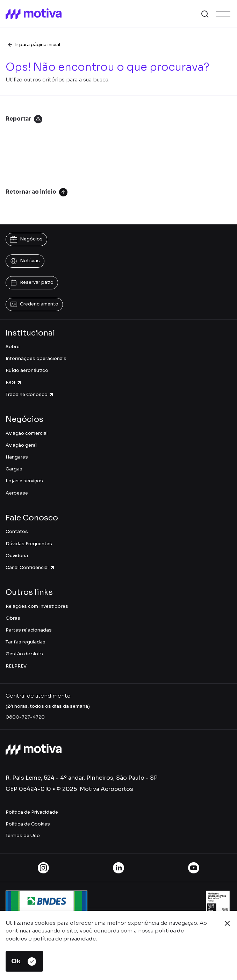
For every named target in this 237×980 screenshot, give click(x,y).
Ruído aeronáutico (27, 370)
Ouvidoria (17, 556)
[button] (205, 14)
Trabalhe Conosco (30, 394)
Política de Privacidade (32, 812)
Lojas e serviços (24, 481)
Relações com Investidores (37, 606)
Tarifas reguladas (26, 642)
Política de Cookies (28, 824)
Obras (13, 618)
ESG (14, 383)
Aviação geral (21, 445)
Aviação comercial (27, 433)
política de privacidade (64, 939)
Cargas (14, 469)
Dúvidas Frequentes (29, 544)
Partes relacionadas (29, 630)
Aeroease (17, 493)
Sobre (13, 347)
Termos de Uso (23, 835)
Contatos (17, 531)
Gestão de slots (24, 654)
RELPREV (16, 666)
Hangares (17, 457)
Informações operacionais (36, 358)
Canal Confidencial (30, 567)
